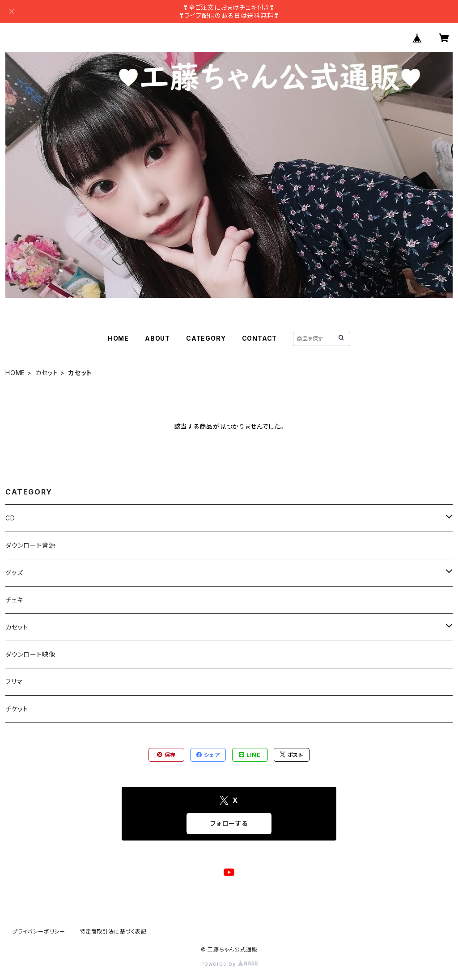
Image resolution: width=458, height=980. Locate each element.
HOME (118, 338)
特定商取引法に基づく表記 (113, 931)
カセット (47, 373)
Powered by (229, 964)
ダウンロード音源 (30, 545)
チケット (17, 709)
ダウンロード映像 (30, 654)
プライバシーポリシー (39, 931)
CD (10, 518)
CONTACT (260, 338)
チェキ (14, 600)
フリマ (14, 682)
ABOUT (157, 338)
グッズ (14, 572)
